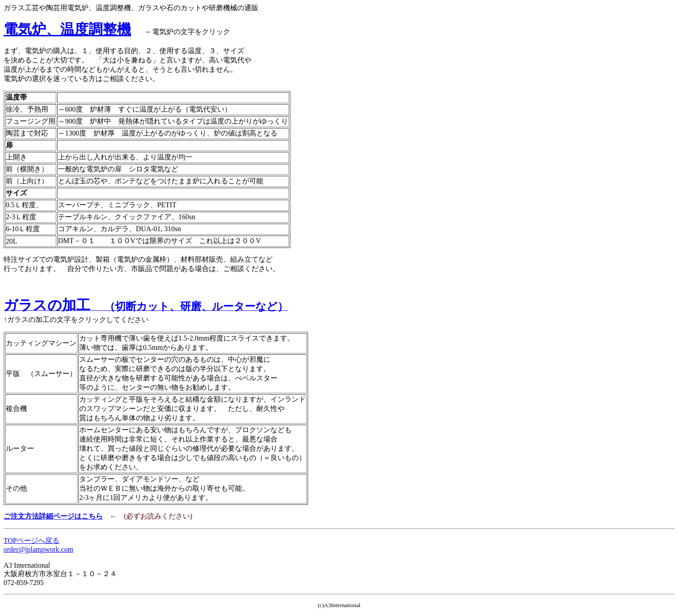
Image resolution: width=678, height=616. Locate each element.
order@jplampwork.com (38, 549)
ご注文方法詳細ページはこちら (53, 516)
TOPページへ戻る (31, 540)
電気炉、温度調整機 (67, 29)
